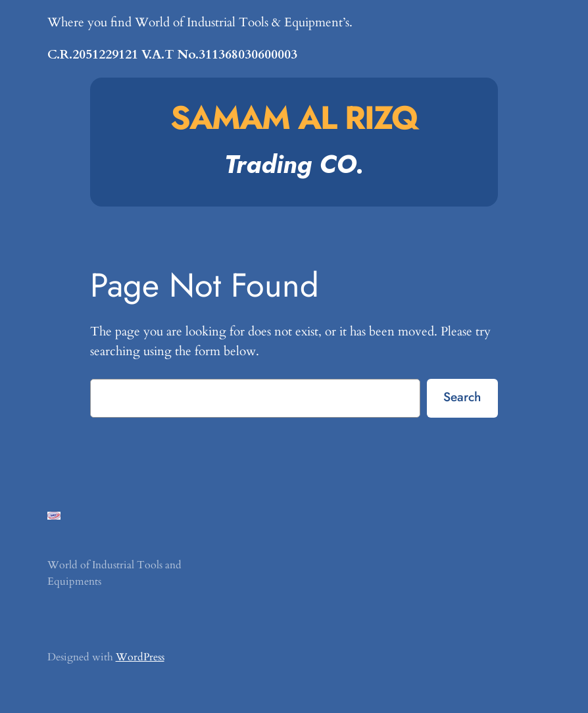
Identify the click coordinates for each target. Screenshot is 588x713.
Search (462, 397)
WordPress (140, 657)
